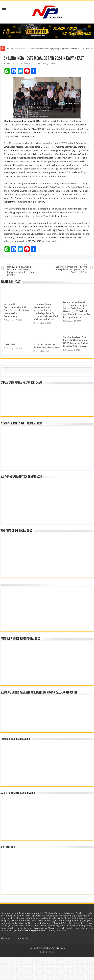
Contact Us (23, 938)
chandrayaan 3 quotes (57, 931)
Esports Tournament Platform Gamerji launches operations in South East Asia (70, 268)
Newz (53, 64)
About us (5, 938)
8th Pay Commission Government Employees (47, 346)
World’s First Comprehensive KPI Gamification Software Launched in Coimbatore (16, 310)
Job (49, 64)
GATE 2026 (10, 345)
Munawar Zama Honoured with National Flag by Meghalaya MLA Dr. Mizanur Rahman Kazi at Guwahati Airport (46, 312)
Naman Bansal (12, 64)
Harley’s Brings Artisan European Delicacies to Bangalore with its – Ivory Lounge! (24, 270)
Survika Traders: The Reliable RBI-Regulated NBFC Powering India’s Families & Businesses (76, 342)
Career (44, 64)
